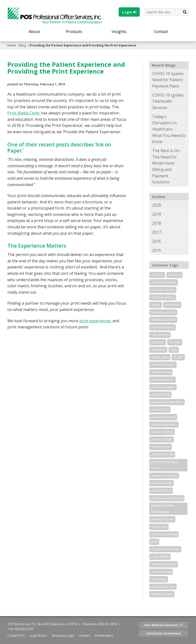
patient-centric (161, 491)
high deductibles (162, 327)
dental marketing (163, 297)
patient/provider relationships (162, 509)
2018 (157, 223)
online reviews (161, 372)
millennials (158, 350)
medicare (158, 342)
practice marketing (164, 534)
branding (174, 275)
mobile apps (160, 357)
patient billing (160, 394)
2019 (157, 214)
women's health (162, 594)
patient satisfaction (164, 476)
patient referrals (162, 454)
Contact (161, 32)
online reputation (163, 365)
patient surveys (161, 483)
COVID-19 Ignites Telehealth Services (168, 101)
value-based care (163, 587)
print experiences (95, 321)
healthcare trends (163, 320)
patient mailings (162, 432)
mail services (160, 335)
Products (74, 32)
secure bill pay (161, 572)
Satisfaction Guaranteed (163, 633)
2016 (157, 241)
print (154, 542)
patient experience (164, 425)
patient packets (162, 439)
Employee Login (63, 636)
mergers (175, 342)
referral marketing (164, 564)
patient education (163, 417)
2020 (157, 205)
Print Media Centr (24, 113)
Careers (85, 636)
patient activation (163, 387)
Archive (159, 197)
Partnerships (104, 636)
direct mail (172, 305)
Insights (119, 32)
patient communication (167, 402)
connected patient (164, 282)
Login (129, 12)
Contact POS (16, 636)
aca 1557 (157, 275)
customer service (163, 290)
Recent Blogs (164, 65)
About (34, 32)
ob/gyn (178, 357)
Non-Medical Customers (164, 625)
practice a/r (159, 527)
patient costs (160, 409)
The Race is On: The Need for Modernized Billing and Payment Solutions (166, 166)
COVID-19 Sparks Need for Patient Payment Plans (168, 80)
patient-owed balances (167, 498)
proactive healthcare (165, 549)
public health (160, 557)
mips (174, 350)
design (156, 305)
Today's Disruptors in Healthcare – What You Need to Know (169, 129)
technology (159, 579)
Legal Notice (38, 636)
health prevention (163, 312)
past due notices (162, 380)
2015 (157, 250)
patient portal (161, 447)
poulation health (162, 519)
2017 (157, 232)
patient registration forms (164, 465)
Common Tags (165, 265)
